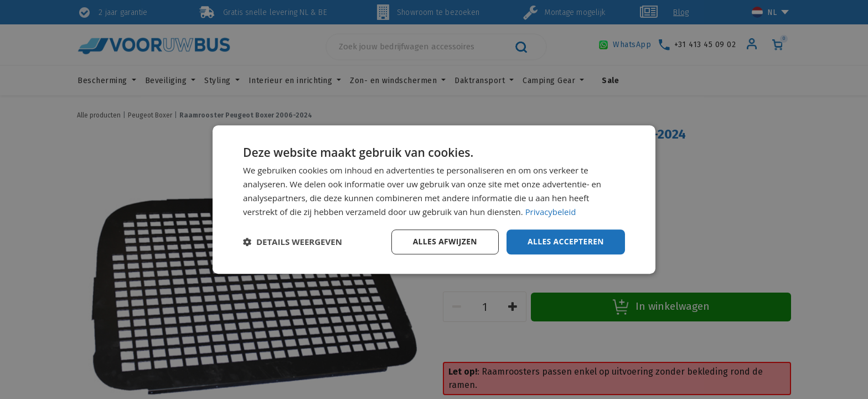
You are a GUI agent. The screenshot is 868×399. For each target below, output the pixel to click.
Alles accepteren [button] (565, 241)
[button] (293, 242)
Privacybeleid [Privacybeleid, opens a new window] (551, 212)
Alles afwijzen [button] (444, 241)
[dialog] (434, 199)
